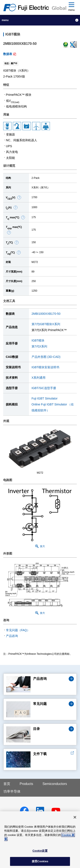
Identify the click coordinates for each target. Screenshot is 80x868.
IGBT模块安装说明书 (46, 367)
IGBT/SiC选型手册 (44, 388)
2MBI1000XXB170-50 (46, 314)
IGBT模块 (38, 340)
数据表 (8, 54)
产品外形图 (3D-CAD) (46, 357)
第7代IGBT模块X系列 (46, 324)
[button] (19, 198)
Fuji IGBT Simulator (45, 398)
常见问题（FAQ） (18, 630)
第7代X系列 (39, 346)
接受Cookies (40, 861)
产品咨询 (12, 636)
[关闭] (75, 817)
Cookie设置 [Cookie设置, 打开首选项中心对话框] (40, 851)
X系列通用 (39, 378)
